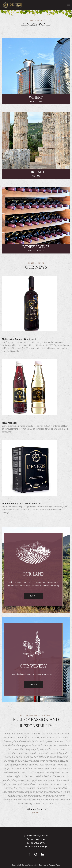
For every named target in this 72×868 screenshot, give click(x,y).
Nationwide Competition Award (19, 339)
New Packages (10, 423)
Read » (33, 596)
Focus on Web (55, 865)
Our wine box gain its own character (21, 504)
